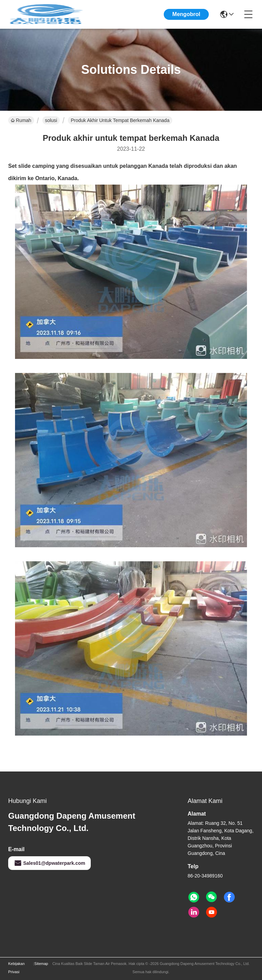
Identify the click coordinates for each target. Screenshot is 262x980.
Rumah (21, 120)
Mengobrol (186, 14)
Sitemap (41, 964)
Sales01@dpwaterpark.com (49, 863)
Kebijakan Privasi (16, 968)
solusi (51, 120)
